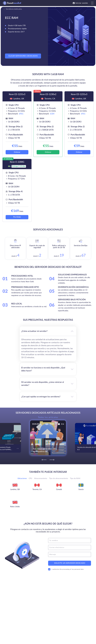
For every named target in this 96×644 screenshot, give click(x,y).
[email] (70, 547)
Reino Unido (15, 507)
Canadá (59, 489)
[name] (70, 540)
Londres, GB (15, 489)
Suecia (81, 489)
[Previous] (44, 460)
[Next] (52, 460)
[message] (70, 554)
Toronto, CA (37, 489)
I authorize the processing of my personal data (66, 569)
